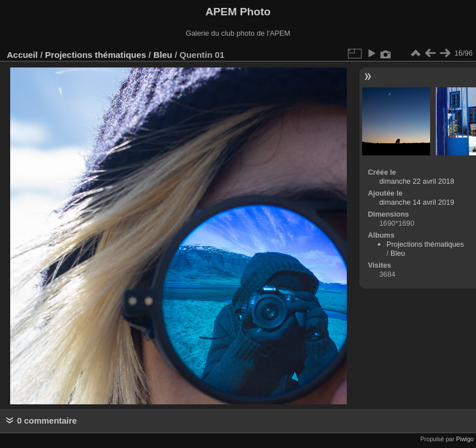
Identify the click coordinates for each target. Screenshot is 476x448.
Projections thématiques (95, 55)
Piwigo (465, 439)
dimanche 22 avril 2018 (416, 181)
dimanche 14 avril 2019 (416, 202)
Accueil (22, 55)
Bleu (163, 55)
